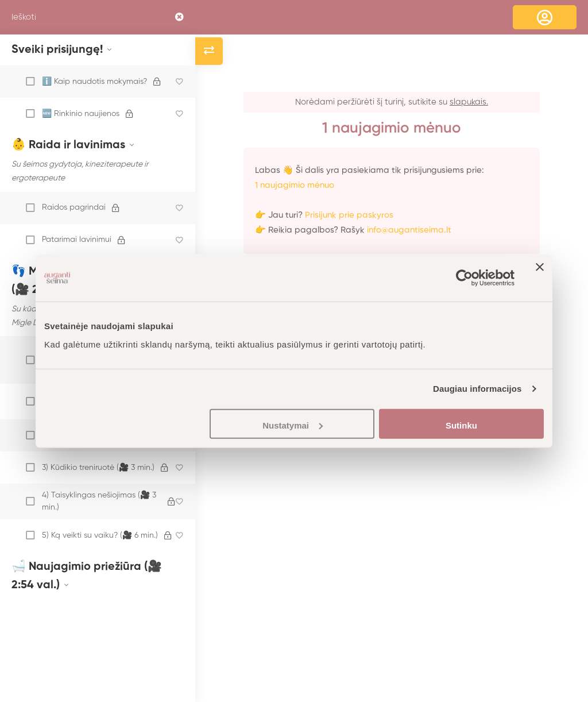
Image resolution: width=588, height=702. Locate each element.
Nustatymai (293, 425)
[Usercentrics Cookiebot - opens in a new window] (464, 278)
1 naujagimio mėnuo (295, 185)
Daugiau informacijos (477, 389)
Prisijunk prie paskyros (349, 215)
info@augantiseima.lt (409, 230)
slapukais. (469, 102)
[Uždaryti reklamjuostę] (540, 278)
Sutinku (461, 425)
